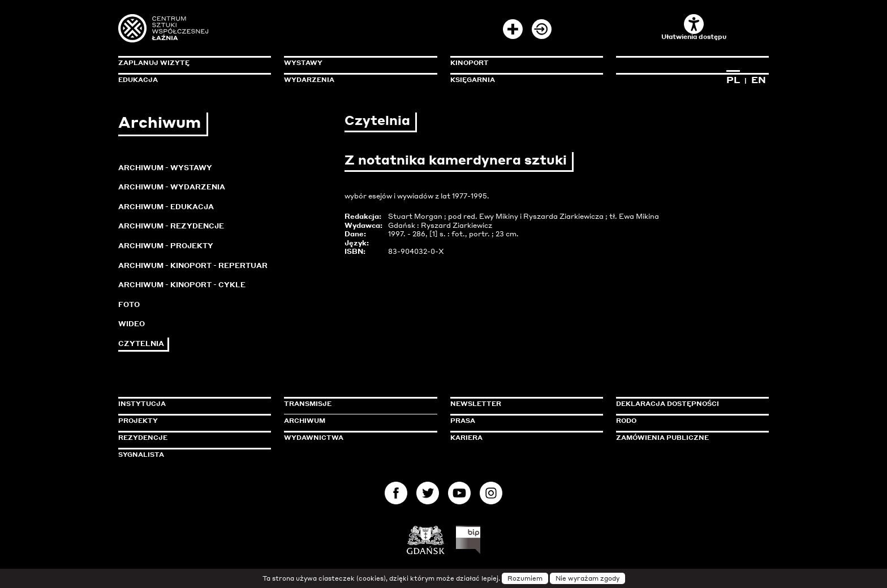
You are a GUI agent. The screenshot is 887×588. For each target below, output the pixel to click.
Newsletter (476, 404)
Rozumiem (525, 578)
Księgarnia (473, 80)
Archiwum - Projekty (166, 246)
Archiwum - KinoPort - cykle (182, 285)
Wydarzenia (309, 80)
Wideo (132, 324)
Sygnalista (141, 455)
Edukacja (138, 80)
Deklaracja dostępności (668, 404)
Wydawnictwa (314, 438)
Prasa (463, 421)
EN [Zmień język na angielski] (759, 80)
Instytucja (142, 404)
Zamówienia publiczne (688, 438)
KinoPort (470, 63)
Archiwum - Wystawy (165, 168)
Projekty (138, 421)
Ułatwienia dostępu (694, 27)
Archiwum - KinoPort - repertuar (193, 265)
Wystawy (303, 63)
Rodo (626, 421)
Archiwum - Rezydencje (171, 226)
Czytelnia (141, 343)
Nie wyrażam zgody (587, 578)
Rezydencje (143, 438)
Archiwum (305, 421)
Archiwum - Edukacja (166, 207)
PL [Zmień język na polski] (733, 80)
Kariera (466, 438)
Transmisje (356, 404)
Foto (129, 304)
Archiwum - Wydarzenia (172, 187)
